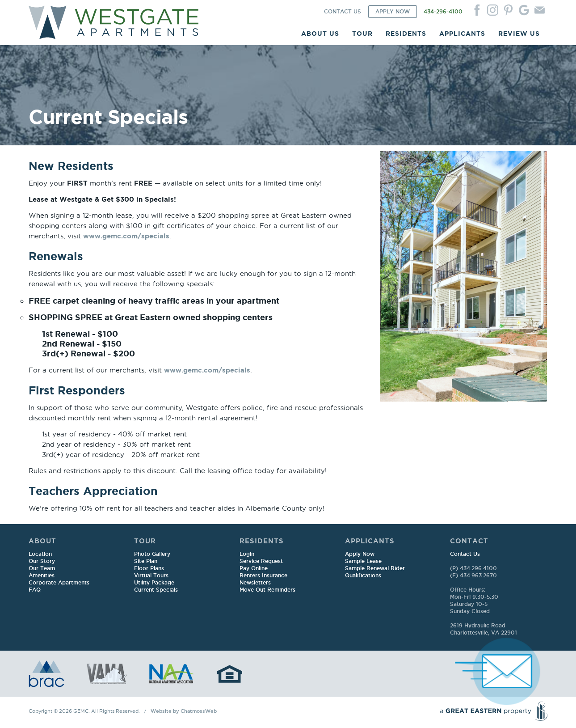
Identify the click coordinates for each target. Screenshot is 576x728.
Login (247, 554)
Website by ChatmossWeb (184, 711)
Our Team (42, 569)
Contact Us (465, 554)
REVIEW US (519, 34)
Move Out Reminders (267, 590)
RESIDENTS (406, 34)
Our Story (42, 561)
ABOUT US (320, 34)
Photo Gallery (152, 554)
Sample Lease (363, 561)
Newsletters (255, 583)
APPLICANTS (462, 34)
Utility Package (154, 583)
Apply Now (360, 554)
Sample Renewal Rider (375, 569)
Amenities (42, 576)
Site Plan (146, 561)
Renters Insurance (263, 576)
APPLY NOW (393, 12)
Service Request (261, 561)
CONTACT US (343, 12)
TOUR (362, 34)
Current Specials (156, 590)
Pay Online (254, 569)
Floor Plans (149, 569)
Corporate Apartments (59, 583)
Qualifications (363, 576)
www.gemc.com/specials (126, 236)
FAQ (35, 590)
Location (40, 554)
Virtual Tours (151, 576)
